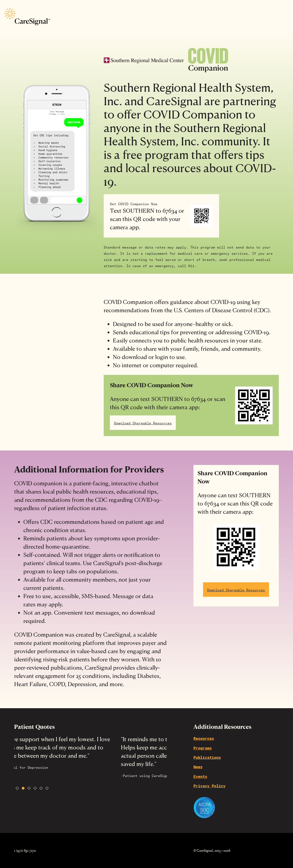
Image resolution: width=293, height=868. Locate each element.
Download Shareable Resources (143, 423)
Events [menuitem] (200, 776)
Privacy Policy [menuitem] (209, 785)
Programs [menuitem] (203, 748)
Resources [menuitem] (204, 738)
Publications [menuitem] (207, 757)
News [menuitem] (198, 766)
